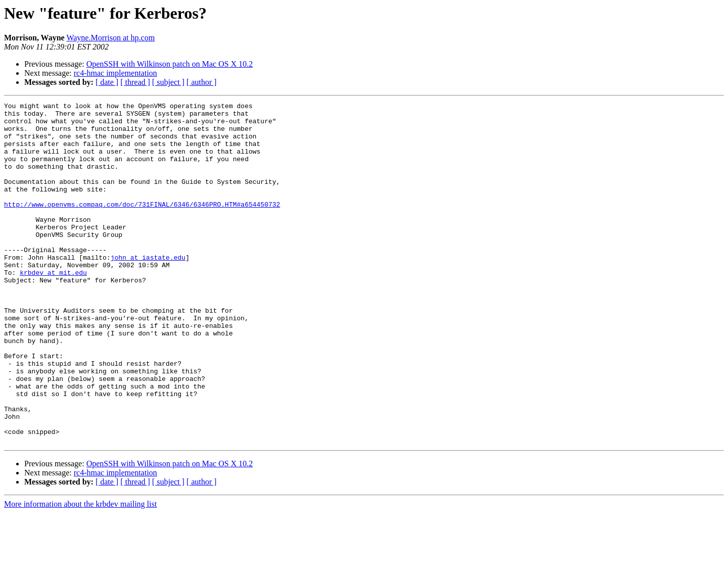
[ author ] (202, 82)
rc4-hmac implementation (116, 73)
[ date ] (107, 82)
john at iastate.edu (148, 289)
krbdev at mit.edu (53, 307)
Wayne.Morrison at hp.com (110, 38)
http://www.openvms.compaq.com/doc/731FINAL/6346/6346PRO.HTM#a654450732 (142, 225)
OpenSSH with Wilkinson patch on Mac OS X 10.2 (170, 64)
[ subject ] (168, 82)
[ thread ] (135, 82)
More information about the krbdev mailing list (80, 572)
